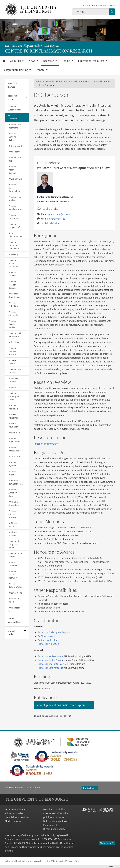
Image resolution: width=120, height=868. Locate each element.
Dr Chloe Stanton (12, 534)
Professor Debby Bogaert (13, 170)
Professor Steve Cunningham (14, 188)
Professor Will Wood (15, 600)
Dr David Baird (15, 146)
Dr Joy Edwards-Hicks (15, 235)
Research (86, 81)
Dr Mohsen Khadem (13, 380)
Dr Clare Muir (14, 457)
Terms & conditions (15, 809)
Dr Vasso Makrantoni (14, 416)
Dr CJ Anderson (13, 117)
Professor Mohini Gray (14, 304)
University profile (56, 219)
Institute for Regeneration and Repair (32, 46)
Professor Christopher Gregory (54, 632)
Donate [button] (41, 70)
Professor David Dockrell (15, 208)
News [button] (32, 61)
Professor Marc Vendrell (15, 555)
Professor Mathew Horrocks (13, 351)
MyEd (112, 5)
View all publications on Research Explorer (64, 705)
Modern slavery (13, 821)
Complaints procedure (17, 817)
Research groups (12, 97)
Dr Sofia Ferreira (12, 274)
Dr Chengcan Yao (14, 609)
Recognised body (20, 847)
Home (38, 81)
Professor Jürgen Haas (14, 313)
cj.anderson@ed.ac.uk (60, 214)
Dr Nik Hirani (14, 342)
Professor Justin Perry (49, 660)
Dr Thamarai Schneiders (14, 503)
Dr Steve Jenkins (12, 362)
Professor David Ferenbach (13, 264)
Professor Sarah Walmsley (13, 575)
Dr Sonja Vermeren (13, 564)
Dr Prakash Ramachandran (16, 482)
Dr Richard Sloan (13, 525)
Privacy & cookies (14, 813)
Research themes (12, 85)
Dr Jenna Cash (15, 179)
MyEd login (107, 843)
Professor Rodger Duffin (15, 226)
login (110, 866)
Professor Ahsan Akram (15, 108)
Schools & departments (95, 5)
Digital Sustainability (54, 829)
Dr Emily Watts (15, 593)
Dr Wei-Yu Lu (14, 387)
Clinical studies (11, 633)
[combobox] (90, 12)
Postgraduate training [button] (16, 70)
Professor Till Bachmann (15, 126)
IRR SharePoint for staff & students (23, 787)
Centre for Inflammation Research (61, 81)
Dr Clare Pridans (12, 473)
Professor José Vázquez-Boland (15, 544)
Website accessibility (54, 809)
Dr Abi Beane (14, 152)
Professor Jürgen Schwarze (13, 514)
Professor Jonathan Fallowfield (14, 245)
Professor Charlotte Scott (51, 664)
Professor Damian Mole (15, 449)
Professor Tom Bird (15, 159)
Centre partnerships (14, 620)
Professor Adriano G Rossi (13, 493)
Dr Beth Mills (14, 433)
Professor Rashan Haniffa (13, 324)
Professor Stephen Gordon (13, 285)
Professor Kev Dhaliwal (15, 199)
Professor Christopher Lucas (14, 396)
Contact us (90, 788)
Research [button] (49, 61)
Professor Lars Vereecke (50, 668)
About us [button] (16, 61)
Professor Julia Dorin (14, 217)
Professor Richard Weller (15, 585)
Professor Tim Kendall (15, 371)
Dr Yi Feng (13, 254)
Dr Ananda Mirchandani (14, 440)
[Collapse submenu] (26, 98)
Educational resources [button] (92, 61)
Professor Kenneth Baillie (13, 137)
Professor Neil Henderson (15, 335)
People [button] (66, 61)
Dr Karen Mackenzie (13, 407)
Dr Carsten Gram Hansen (15, 295)
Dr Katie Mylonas (12, 464)
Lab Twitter (55, 223)
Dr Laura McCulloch (13, 425)
